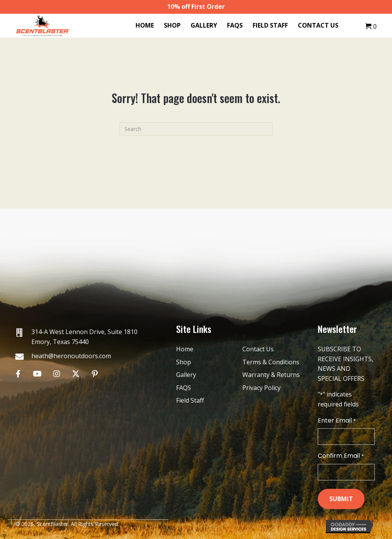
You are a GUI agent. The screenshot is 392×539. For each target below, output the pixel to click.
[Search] (196, 129)
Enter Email (336, 421)
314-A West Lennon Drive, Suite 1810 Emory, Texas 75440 (84, 337)
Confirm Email (341, 456)
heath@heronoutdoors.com (71, 356)
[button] (18, 374)
